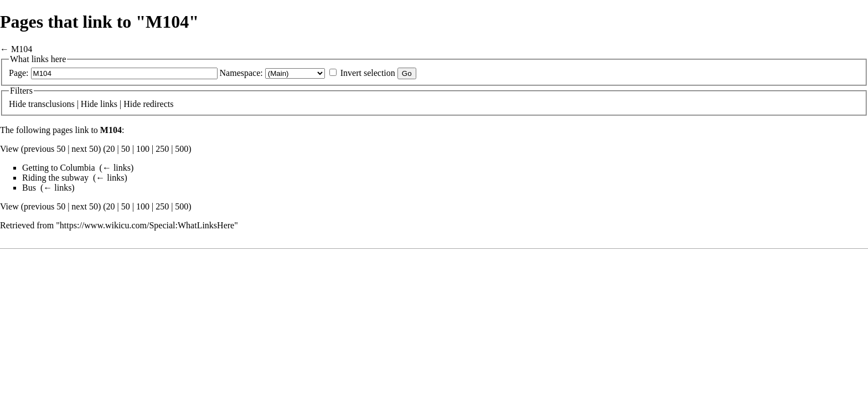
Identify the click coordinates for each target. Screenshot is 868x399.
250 (162, 149)
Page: (19, 73)
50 (126, 149)
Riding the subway (55, 178)
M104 (22, 49)
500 (182, 149)
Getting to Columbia (59, 168)
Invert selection (368, 73)
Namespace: (241, 73)
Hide (17, 104)
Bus (29, 188)
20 (111, 149)
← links (117, 168)
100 (143, 149)
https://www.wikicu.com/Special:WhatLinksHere (147, 225)
